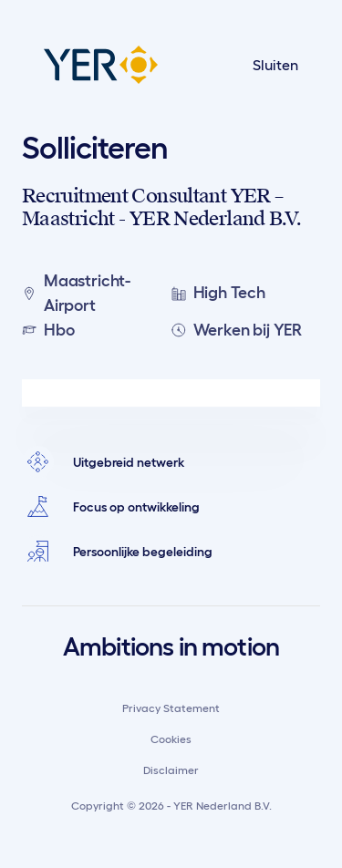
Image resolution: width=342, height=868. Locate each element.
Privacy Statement (171, 708)
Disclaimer (171, 770)
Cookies (171, 739)
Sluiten (275, 65)
